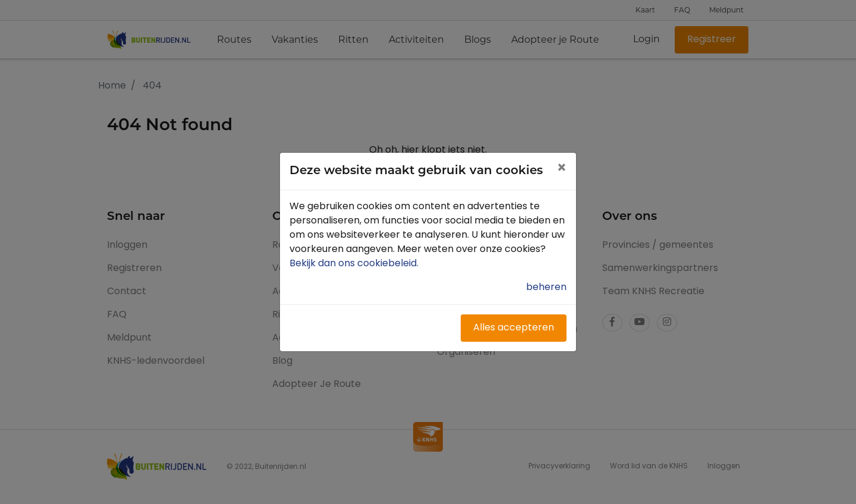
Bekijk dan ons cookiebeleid (355, 264)
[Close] (561, 169)
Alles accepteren (514, 328)
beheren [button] (546, 288)
